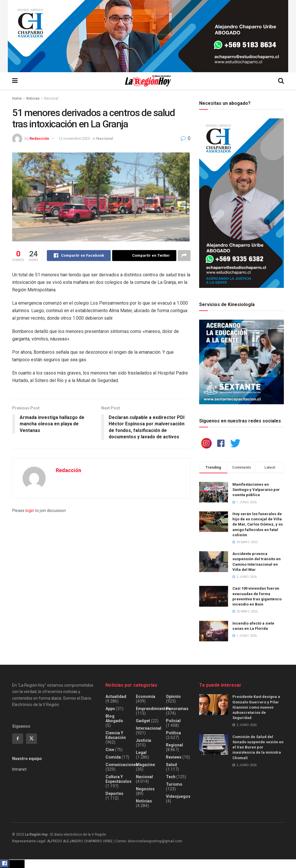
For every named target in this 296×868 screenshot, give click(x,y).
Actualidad (116, 696)
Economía (146, 696)
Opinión (173, 696)
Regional (174, 745)
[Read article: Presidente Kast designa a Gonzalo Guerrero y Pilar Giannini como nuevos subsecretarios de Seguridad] (214, 705)
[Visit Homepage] (148, 81)
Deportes (114, 794)
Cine (110, 750)
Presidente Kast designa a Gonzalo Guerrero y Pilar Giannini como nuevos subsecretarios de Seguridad (256, 707)
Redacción (39, 138)
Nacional (51, 98)
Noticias (33, 98)
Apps (110, 709)
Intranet (19, 769)
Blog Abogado (114, 718)
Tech (171, 777)
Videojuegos (178, 796)
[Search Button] (281, 81)
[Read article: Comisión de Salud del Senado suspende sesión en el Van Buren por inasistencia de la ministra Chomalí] (214, 745)
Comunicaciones (122, 765)
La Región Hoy (36, 835)
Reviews (174, 757)
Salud (171, 765)
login (30, 511)
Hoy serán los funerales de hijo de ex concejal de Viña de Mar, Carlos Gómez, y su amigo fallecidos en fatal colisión (258, 524)
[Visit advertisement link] (148, 36)
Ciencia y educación (116, 735)
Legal (141, 752)
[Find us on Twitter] (32, 739)
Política (173, 733)
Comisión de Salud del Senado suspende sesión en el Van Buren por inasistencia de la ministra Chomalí (258, 747)
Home (17, 98)
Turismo (174, 784)
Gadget (143, 721)
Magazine (145, 765)
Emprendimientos (153, 709)
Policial (173, 721)
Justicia (144, 740)
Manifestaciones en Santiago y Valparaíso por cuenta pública (256, 490)
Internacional (149, 728)
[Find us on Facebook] (18, 739)
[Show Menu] (15, 81)
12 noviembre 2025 (74, 138)
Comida (113, 757)
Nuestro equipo (27, 759)
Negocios (145, 789)
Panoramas (177, 709)
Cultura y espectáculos (119, 779)
